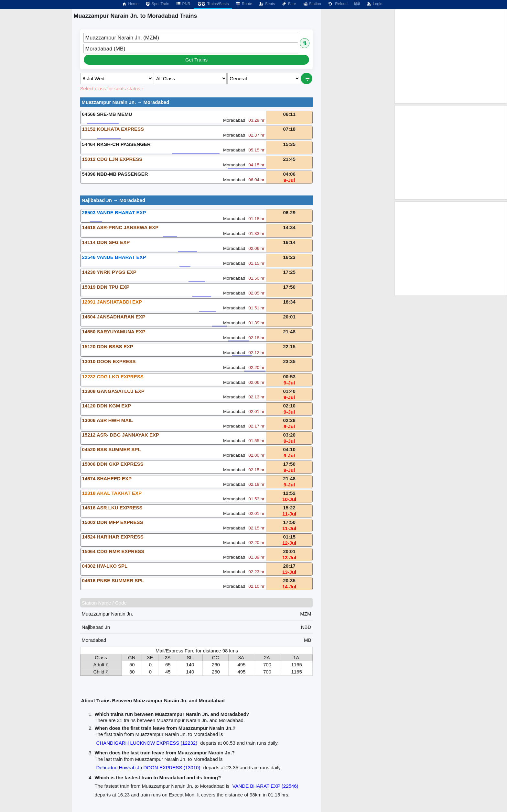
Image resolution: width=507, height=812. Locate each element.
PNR (183, 4)
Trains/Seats (213, 4)
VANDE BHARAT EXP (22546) (265, 786)
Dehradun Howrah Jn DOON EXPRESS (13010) (148, 768)
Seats (267, 4)
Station (312, 4)
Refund (338, 4)
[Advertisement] (451, 56)
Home (130, 4)
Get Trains (196, 60)
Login (374, 4)
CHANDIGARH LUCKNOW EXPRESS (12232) (147, 743)
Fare (289, 4)
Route (244, 4)
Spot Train (157, 4)
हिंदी (357, 4)
